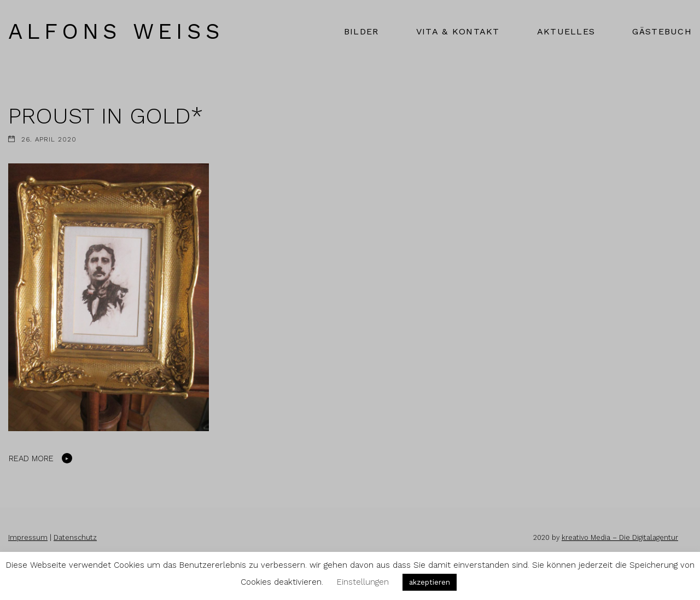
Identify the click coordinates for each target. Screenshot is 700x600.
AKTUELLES (566, 31)
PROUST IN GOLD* (106, 116)
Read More (31, 458)
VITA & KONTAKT (458, 31)
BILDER (361, 31)
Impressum (28, 537)
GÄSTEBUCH (662, 31)
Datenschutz (75, 537)
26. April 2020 (49, 139)
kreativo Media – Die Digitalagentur (620, 537)
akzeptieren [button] (430, 582)
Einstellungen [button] (363, 582)
